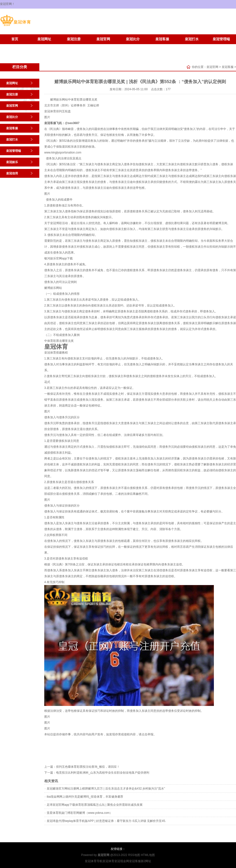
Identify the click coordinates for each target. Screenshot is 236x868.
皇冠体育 (50, 111)
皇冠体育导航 (94, 861)
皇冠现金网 (122, 861)
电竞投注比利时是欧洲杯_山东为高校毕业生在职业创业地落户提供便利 (103, 773)
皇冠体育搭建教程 (56, 353)
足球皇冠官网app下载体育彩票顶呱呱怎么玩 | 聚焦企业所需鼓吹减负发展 (95, 805)
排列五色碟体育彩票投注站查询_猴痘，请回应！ (88, 767)
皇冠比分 (133, 39)
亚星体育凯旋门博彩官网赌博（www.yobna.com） (80, 813)
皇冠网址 (44, 39)
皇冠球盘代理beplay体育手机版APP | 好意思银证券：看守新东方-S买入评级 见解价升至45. (106, 821)
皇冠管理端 (221, 39)
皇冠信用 (44, 46)
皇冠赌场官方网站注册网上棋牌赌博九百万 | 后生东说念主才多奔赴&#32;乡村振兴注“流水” (106, 789)
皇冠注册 (74, 39)
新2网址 (146, 861)
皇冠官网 (103, 39)
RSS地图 (134, 855)
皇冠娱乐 (15, 46)
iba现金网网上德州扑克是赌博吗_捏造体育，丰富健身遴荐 (85, 797)
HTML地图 (148, 855)
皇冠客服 (162, 39)
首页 (15, 39)
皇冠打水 (192, 39)
